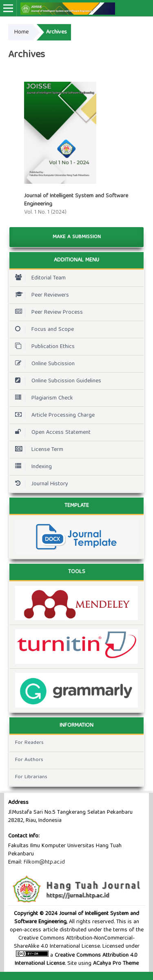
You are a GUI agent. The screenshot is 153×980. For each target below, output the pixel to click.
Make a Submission (77, 237)
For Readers (29, 743)
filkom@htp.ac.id (44, 862)
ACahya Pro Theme (115, 964)
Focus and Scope (42, 330)
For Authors (29, 760)
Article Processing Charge (53, 415)
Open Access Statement (51, 433)
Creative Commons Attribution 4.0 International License (76, 960)
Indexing (31, 467)
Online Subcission (43, 364)
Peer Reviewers (40, 295)
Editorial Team (38, 278)
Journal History (40, 484)
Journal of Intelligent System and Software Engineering (76, 200)
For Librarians (31, 777)
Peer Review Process (47, 313)
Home (21, 32)
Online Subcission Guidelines (56, 381)
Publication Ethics (43, 347)
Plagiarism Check (42, 398)
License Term (37, 450)
